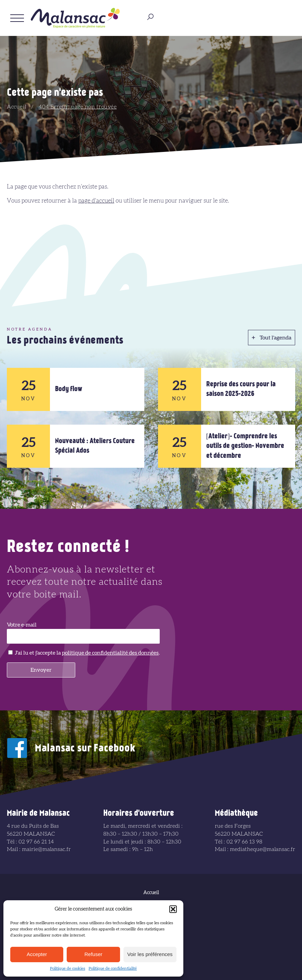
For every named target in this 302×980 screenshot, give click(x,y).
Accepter (37, 954)
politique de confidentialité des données (110, 653)
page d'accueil (96, 201)
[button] (173, 909)
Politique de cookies (68, 968)
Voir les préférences (150, 954)
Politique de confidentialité (113, 968)
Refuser (94, 954)
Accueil (17, 107)
